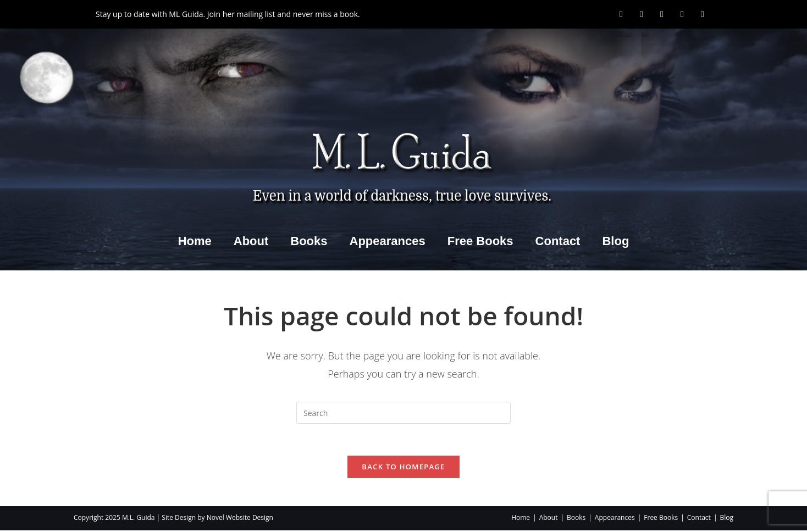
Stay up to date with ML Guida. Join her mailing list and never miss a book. (228, 14)
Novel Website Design (240, 519)
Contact (558, 241)
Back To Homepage (403, 468)
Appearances (388, 241)
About (251, 241)
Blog (615, 241)
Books (309, 241)
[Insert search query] (403, 413)
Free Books (480, 241)
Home (195, 241)
